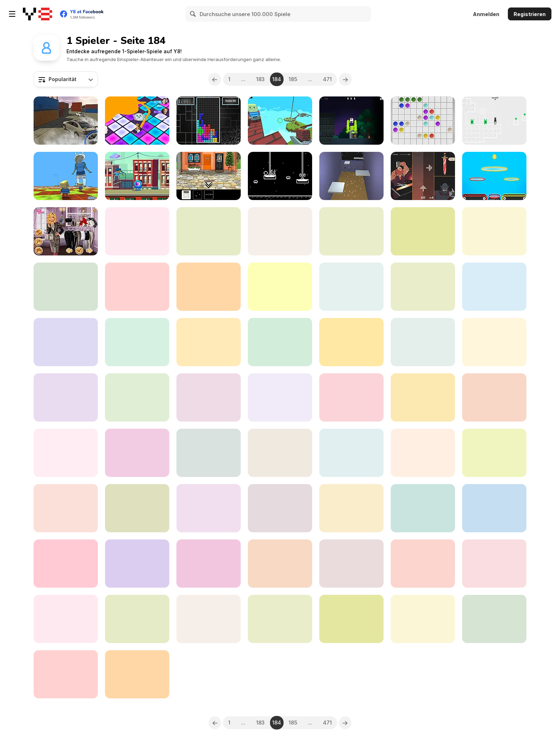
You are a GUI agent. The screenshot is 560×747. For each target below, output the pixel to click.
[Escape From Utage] (209, 619)
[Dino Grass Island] (280, 287)
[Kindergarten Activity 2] (494, 508)
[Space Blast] (66, 674)
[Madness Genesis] (280, 342)
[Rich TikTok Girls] (66, 231)
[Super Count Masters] (351, 342)
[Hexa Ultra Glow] (280, 564)
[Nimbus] (423, 508)
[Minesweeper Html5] (351, 564)
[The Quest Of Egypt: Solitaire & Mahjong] (137, 564)
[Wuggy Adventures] (423, 564)
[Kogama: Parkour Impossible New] (66, 176)
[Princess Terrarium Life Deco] (351, 397)
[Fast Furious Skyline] (137, 397)
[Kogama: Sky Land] (280, 121)
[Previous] (215, 79)
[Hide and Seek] (66, 508)
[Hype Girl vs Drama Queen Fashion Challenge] (280, 508)
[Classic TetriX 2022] (209, 121)
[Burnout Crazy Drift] (66, 121)
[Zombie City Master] (137, 342)
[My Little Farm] (137, 287)
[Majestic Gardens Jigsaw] (494, 397)
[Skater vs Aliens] (137, 176)
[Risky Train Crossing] (494, 287)
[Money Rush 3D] (209, 453)
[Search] (193, 14)
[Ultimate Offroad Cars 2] (423, 397)
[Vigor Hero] (423, 176)
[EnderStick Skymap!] (494, 121)
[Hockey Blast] (209, 508)
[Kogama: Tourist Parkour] (137, 231)
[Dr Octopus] (280, 176)
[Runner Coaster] (423, 287)
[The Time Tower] (494, 564)
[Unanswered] (137, 453)
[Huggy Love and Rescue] (209, 231)
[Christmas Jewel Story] (66, 453)
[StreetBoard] (209, 342)
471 (328, 79)
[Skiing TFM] (494, 619)
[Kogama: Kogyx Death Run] (137, 508)
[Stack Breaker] (66, 342)
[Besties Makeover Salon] (351, 453)
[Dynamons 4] (423, 231)
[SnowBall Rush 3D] (494, 231)
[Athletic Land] (209, 287)
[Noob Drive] (137, 619)
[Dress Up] (351, 231)
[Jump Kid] (423, 619)
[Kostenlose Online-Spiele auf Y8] (37, 14)
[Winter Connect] (351, 287)
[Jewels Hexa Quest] (280, 231)
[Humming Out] (423, 453)
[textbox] (66, 79)
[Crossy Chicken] (351, 619)
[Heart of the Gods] (66, 287)
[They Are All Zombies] (351, 508)
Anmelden (486, 14)
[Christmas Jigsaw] (494, 453)
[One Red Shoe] (209, 176)
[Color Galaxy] (137, 121)
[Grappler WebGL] (351, 176)
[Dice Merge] (209, 564)
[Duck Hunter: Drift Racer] (66, 564)
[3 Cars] (209, 397)
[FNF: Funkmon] (280, 453)
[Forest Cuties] (423, 342)
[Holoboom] (280, 397)
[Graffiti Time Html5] (351, 121)
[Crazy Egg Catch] (494, 176)
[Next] (346, 79)
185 (293, 79)
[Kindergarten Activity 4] (66, 619)
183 (260, 79)
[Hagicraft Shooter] (137, 674)
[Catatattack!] (494, 342)
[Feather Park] (66, 397)
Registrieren (530, 14)
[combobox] (66, 79)
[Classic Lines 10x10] (423, 121)
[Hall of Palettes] (280, 619)
